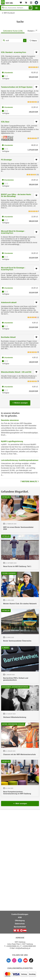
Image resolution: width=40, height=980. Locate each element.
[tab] (13, 30)
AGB (20, 917)
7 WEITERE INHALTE (30, 481)
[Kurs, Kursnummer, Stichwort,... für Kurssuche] (14, 41)
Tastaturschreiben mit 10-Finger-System (17, 87)
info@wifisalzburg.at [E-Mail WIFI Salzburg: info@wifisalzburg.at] (23, 948)
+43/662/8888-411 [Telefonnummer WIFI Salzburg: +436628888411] (13, 946)
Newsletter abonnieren (10, 420)
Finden (30, 8)
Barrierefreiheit (20, 927)
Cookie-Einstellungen (20, 914)
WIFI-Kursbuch (9, 13)
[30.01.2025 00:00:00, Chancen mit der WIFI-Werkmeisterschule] (20, 815)
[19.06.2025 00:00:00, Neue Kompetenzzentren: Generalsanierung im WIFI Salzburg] (20, 866)
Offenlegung (20, 921)
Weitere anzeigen (20, 402)
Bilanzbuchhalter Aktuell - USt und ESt (16, 372)
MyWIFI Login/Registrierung (12, 441)
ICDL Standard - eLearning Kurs (14, 52)
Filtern (33, 41)
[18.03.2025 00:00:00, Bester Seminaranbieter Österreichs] (20, 665)
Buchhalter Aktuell (8, 337)
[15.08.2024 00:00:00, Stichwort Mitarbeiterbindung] (20, 766)
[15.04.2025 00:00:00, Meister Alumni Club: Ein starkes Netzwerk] (20, 615)
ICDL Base (5, 122)
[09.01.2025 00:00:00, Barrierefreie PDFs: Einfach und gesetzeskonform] (20, 715)
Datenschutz (20, 924)
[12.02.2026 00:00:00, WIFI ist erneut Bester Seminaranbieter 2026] (20, 515)
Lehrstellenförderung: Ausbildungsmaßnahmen (20, 460)
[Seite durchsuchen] (17, 8)
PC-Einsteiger (6, 160)
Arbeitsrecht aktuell (9, 302)
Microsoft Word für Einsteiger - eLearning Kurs (13, 232)
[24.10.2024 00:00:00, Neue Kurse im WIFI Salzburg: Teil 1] (20, 565)
